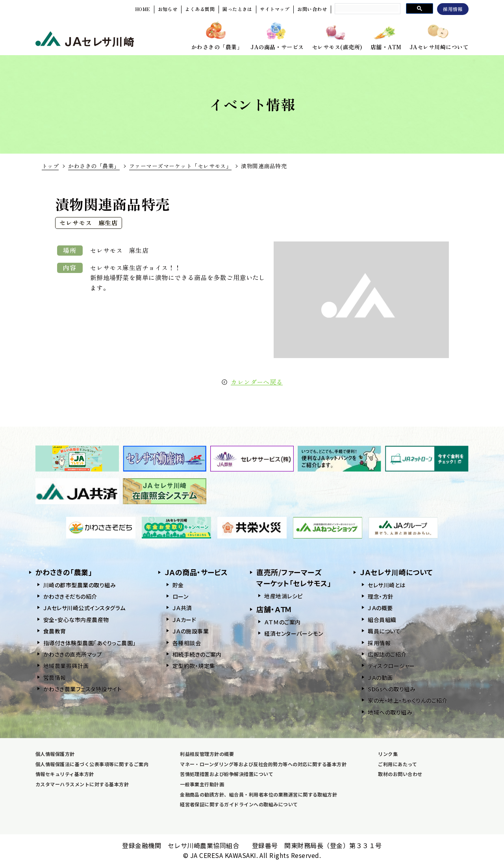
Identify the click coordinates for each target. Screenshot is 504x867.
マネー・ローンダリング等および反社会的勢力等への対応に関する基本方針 (263, 764)
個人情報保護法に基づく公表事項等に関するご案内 (92, 764)
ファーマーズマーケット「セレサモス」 (181, 166)
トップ (50, 166)
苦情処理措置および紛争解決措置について (227, 774)
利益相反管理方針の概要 (207, 754)
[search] (367, 8)
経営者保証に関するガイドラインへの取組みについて (239, 804)
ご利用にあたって (397, 764)
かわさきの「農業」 (94, 166)
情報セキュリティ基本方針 (65, 774)
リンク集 (388, 754)
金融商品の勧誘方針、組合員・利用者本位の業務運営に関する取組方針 (258, 794)
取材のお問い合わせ (400, 774)
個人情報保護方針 (55, 754)
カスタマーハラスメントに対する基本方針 (82, 784)
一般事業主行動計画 (202, 784)
